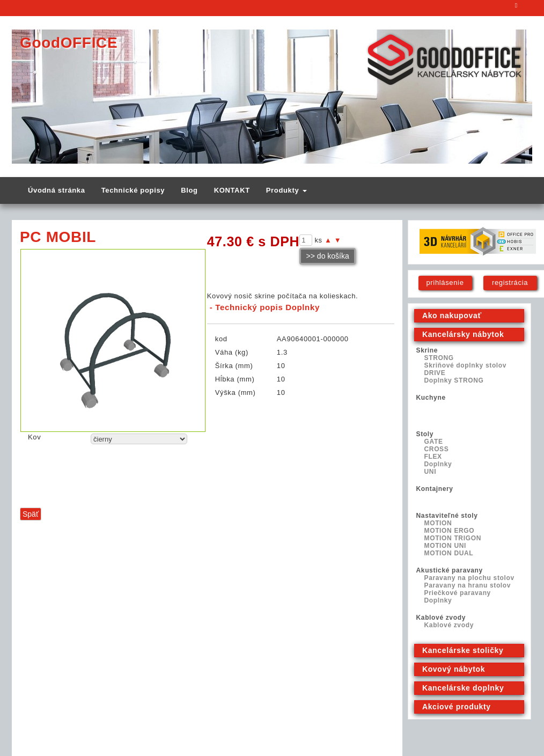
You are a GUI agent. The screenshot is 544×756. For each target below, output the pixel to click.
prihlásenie (445, 282)
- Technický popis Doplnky (265, 307)
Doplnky (438, 464)
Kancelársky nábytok (463, 334)
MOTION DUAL (449, 553)
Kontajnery (435, 489)
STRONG (439, 358)
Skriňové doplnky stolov (466, 365)
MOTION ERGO (450, 531)
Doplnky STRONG (454, 380)
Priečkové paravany (458, 593)
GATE (434, 442)
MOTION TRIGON (453, 538)
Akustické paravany (450, 570)
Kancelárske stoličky (463, 650)
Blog (189, 190)
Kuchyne (431, 398)
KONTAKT (232, 190)
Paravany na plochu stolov (469, 578)
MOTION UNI (446, 546)
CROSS (437, 449)
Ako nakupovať (452, 315)
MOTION (438, 523)
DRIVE (435, 373)
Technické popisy (133, 190)
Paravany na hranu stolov (468, 585)
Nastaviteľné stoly (447, 516)
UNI (431, 472)
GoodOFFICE (69, 43)
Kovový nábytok (454, 669)
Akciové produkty (457, 707)
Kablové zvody (441, 618)
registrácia (510, 282)
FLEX (433, 457)
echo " (139, 439)
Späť (31, 514)
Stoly (425, 434)
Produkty (286, 190)
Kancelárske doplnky (463, 688)
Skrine (427, 350)
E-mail (517, 8)
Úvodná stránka (57, 190)
